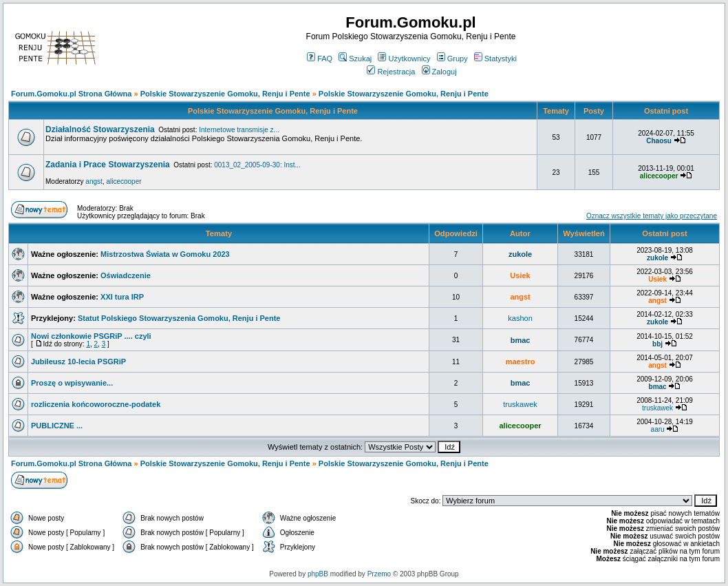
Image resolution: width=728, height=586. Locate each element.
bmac (521, 340)
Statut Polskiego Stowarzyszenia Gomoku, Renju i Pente (179, 318)
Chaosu (659, 141)
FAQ (320, 59)
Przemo (379, 574)
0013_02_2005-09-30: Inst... (257, 165)
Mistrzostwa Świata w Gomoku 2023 (165, 254)
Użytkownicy (404, 59)
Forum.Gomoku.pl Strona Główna (71, 94)
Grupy (452, 59)
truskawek (520, 404)
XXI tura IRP (122, 297)
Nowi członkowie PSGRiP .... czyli (91, 336)
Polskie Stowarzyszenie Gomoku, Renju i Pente (225, 94)
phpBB (318, 574)
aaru (658, 429)
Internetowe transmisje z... (239, 130)
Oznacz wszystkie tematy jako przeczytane (652, 216)
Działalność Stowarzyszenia (100, 129)
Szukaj (355, 59)
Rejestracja (391, 72)
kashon (520, 318)
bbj (657, 344)
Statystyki (495, 59)
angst (94, 181)
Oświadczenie (126, 275)
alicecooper (124, 181)
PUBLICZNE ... (57, 426)
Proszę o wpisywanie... (72, 383)
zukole (520, 254)
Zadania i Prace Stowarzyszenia (108, 165)
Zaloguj (439, 72)
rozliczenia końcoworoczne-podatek (96, 404)
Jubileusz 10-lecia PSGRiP (78, 362)
